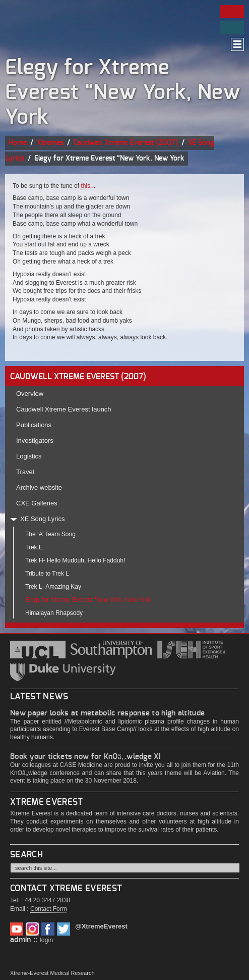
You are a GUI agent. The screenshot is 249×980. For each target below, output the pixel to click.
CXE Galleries (37, 503)
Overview (30, 394)
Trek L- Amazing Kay (53, 587)
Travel (25, 472)
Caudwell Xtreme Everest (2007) (126, 143)
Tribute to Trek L (47, 574)
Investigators (35, 441)
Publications (34, 425)
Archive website (39, 487)
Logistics (29, 456)
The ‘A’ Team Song (50, 534)
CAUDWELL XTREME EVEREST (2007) (78, 377)
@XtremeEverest (101, 926)
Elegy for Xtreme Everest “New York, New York (88, 600)
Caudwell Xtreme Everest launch (64, 409)
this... (88, 186)
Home (18, 143)
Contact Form (49, 909)
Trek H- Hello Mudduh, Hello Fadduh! (75, 560)
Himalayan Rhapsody (54, 613)
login (47, 940)
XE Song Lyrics (42, 519)
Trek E (34, 547)
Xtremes (50, 143)
